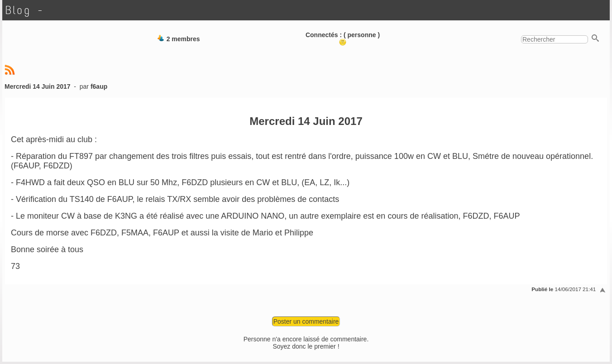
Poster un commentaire (306, 321)
